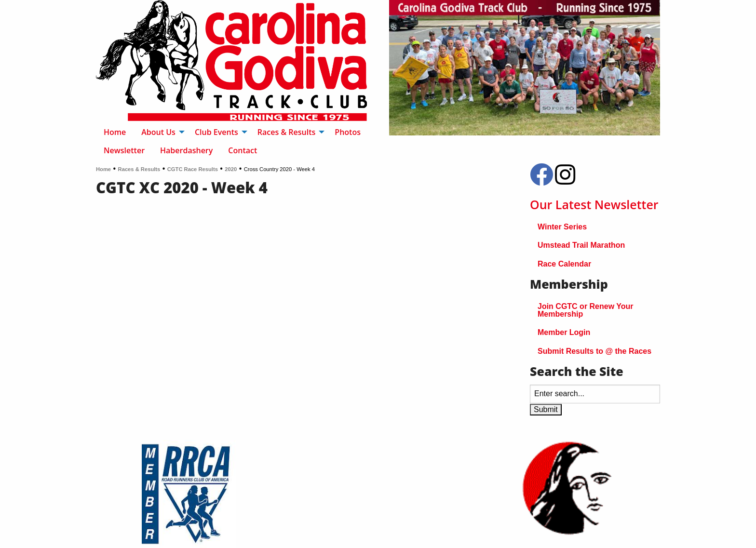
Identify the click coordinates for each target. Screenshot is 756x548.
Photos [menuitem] (348, 132)
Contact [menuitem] (243, 150)
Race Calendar (564, 264)
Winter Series (562, 227)
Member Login (564, 332)
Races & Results (139, 169)
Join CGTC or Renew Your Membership (586, 310)
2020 (231, 169)
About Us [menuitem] (158, 132)
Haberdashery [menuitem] (186, 150)
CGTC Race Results (193, 169)
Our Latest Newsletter (594, 204)
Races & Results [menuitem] (287, 132)
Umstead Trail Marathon (581, 245)
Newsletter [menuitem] (124, 150)
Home (103, 169)
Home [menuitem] (115, 132)
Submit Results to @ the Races (594, 351)
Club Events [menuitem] (216, 132)
